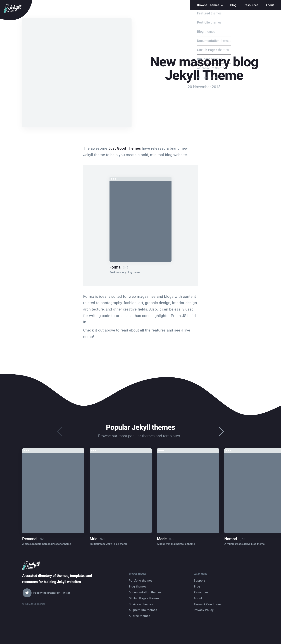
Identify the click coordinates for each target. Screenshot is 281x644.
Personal (30, 539)
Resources (251, 5)
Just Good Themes (125, 148)
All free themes (139, 616)
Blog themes (138, 586)
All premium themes (143, 610)
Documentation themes (145, 592)
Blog (233, 5)
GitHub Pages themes (144, 598)
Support (199, 580)
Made (162, 539)
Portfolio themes (141, 580)
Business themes (141, 604)
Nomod (231, 539)
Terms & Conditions (208, 604)
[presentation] (221, 432)
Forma (115, 267)
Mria (93, 539)
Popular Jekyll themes (140, 427)
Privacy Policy (204, 610)
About (270, 5)
